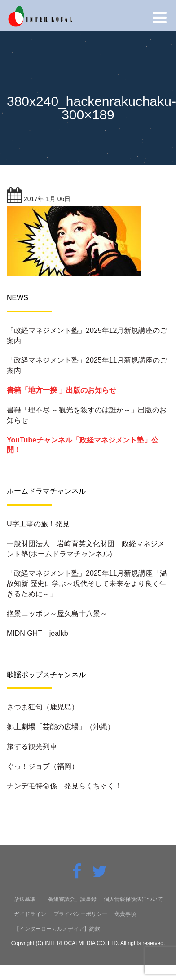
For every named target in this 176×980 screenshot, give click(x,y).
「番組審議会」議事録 (70, 899)
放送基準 (25, 899)
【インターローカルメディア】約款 (57, 929)
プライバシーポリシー (80, 914)
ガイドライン (30, 914)
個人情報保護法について (133, 899)
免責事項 (125, 914)
